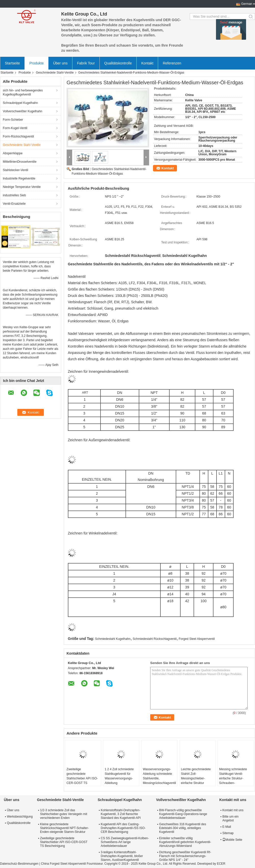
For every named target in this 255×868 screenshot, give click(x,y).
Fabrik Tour (86, 63)
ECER (221, 864)
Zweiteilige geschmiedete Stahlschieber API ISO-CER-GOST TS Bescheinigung (82, 778)
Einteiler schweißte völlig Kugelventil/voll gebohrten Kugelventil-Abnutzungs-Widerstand (185, 842)
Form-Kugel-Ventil (15, 128)
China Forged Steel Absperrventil (63, 864)
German (247, 4)
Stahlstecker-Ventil (15, 170)
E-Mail (227, 827)
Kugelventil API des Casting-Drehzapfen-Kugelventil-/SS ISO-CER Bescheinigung (123, 828)
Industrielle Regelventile (19, 178)
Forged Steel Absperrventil (197, 639)
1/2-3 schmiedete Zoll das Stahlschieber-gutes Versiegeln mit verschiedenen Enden (64, 814)
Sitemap (228, 833)
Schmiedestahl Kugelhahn (113, 639)
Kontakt (147, 63)
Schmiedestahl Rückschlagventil (155, 639)
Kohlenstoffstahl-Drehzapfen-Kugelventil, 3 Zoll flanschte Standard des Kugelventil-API (121, 814)
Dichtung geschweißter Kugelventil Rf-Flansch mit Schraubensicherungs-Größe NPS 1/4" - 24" (185, 856)
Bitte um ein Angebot (230, 818)
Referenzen (172, 63)
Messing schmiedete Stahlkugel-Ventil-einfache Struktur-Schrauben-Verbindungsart (233, 778)
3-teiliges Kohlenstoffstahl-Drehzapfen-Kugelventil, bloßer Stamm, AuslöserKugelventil (122, 856)
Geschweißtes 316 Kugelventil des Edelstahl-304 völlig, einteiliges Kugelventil (183, 828)
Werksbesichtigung (19, 817)
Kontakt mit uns (233, 810)
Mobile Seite (232, 840)
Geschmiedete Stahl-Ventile (55, 73)
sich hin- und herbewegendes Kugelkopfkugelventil (23, 92)
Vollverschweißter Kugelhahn (23, 111)
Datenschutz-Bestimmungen (19, 864)
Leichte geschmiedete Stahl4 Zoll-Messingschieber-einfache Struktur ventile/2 (196, 778)
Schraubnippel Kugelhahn (20, 103)
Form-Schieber (13, 120)
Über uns (60, 63)
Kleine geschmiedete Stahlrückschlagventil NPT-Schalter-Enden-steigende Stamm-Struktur (64, 828)
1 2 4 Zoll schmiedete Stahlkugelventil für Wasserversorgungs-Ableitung (119, 776)
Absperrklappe (13, 153)
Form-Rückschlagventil (18, 136)
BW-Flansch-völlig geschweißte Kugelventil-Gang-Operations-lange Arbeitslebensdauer (183, 814)
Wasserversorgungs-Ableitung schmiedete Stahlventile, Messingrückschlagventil (159, 776)
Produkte (36, 63)
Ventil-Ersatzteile (14, 204)
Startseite (12, 63)
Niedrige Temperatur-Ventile (22, 187)
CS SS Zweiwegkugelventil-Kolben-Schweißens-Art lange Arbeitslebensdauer (125, 842)
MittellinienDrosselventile (20, 162)
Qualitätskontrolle (118, 63)
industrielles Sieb (14, 195)
